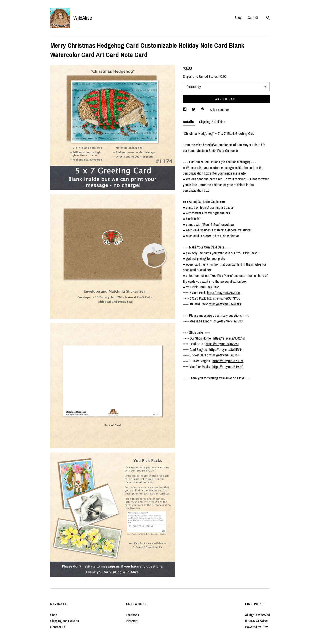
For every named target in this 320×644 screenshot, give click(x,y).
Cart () (253, 18)
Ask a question (220, 110)
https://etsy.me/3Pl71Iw (228, 361)
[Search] (268, 18)
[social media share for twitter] (194, 110)
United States (208, 76)
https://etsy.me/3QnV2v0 (222, 344)
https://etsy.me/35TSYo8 (224, 298)
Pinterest (132, 621)
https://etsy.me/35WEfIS (225, 304)
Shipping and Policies (65, 621)
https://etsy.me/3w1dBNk (226, 350)
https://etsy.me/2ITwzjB (228, 367)
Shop (238, 18)
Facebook (132, 615)
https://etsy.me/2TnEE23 (226, 321)
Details (189, 122)
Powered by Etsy (256, 627)
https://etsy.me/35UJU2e (224, 293)
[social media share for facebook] (185, 110)
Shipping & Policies (212, 122)
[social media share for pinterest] (203, 110)
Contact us (58, 627)
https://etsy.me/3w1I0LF (224, 355)
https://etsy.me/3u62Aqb (229, 338)
